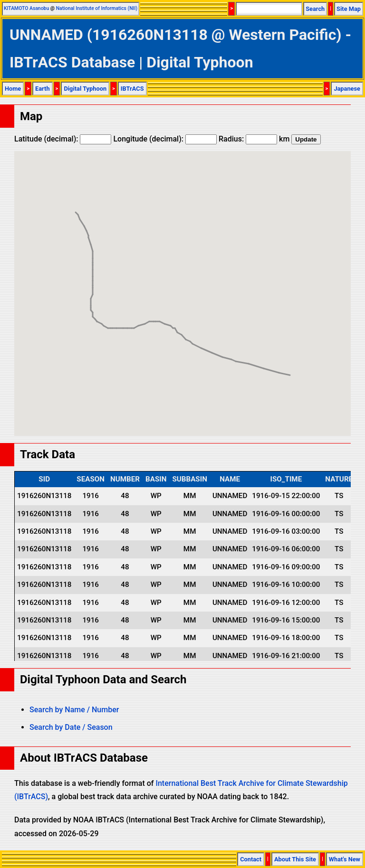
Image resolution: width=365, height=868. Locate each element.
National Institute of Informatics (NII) (97, 8)
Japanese (347, 89)
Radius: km (254, 139)
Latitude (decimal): (63, 139)
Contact (251, 859)
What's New (345, 859)
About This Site (295, 859)
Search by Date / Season (71, 727)
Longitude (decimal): (165, 139)
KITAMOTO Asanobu (26, 8)
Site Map (349, 9)
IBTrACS (132, 89)
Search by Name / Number (74, 710)
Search (315, 9)
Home (13, 89)
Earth (43, 89)
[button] (290, 366)
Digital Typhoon (85, 89)
